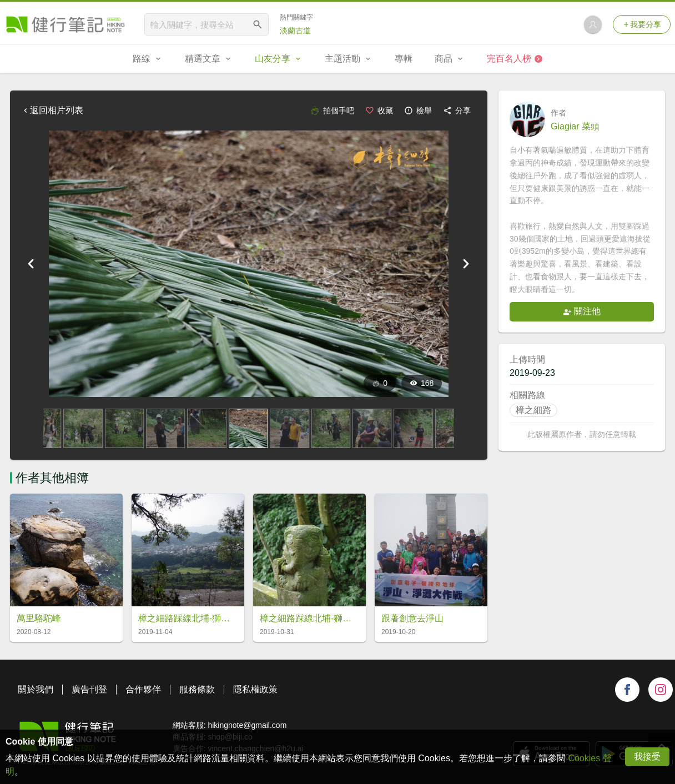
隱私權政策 (255, 689)
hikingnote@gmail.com (247, 725)
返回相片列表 (52, 110)
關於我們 (36, 689)
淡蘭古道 (295, 31)
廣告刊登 (89, 689)
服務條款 (197, 689)
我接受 (647, 757)
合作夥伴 (143, 689)
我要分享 (642, 24)
